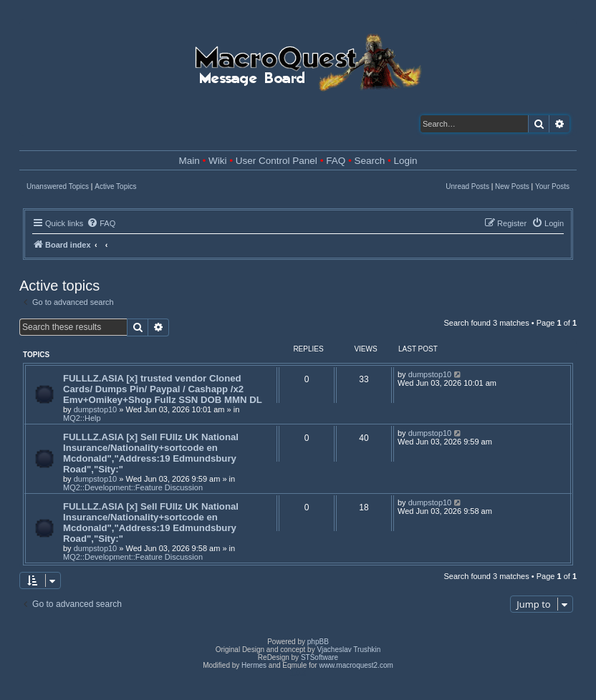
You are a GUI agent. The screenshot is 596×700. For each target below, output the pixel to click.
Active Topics (115, 186)
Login (405, 161)
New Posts (512, 186)
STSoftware (319, 657)
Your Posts (552, 186)
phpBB (318, 642)
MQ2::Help (82, 418)
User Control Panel (277, 161)
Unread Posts (467, 186)
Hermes (254, 665)
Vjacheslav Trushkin (349, 650)
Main (189, 161)
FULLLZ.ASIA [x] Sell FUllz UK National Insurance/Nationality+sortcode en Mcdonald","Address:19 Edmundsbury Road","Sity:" (151, 453)
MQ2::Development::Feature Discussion (133, 487)
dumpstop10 (96, 409)
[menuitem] (101, 223)
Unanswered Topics (58, 186)
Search (369, 161)
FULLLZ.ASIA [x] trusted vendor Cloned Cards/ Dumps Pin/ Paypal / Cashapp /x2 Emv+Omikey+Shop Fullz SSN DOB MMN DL (163, 389)
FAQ (336, 161)
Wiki (218, 161)
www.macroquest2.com (356, 665)
